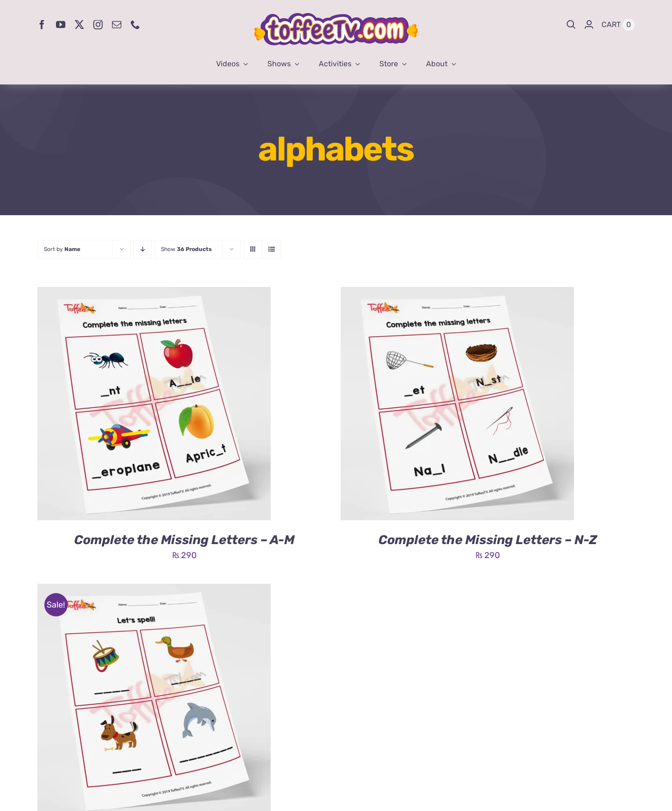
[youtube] (61, 25)
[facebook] (42, 25)
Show (186, 249)
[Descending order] (143, 249)
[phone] (135, 25)
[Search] (571, 25)
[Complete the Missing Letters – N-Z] (457, 294)
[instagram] (98, 25)
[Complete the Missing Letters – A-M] (154, 294)
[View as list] (271, 249)
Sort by (62, 249)
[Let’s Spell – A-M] (154, 591)
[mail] (117, 25)
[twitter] (79, 25)
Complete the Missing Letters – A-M (184, 540)
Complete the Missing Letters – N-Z (488, 540)
